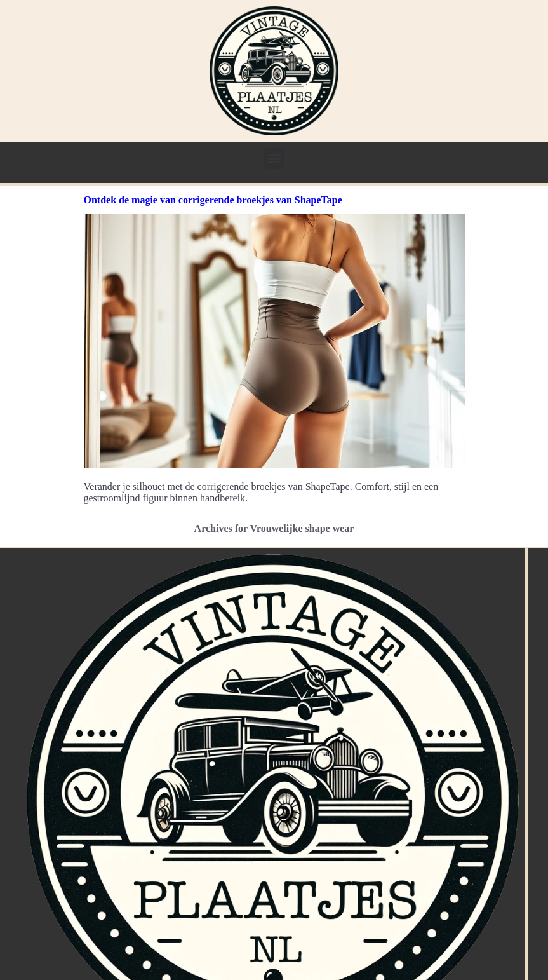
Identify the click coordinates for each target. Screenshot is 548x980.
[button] (274, 159)
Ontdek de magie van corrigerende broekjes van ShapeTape (213, 200)
